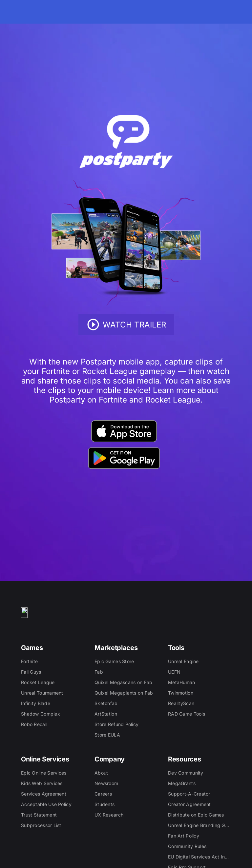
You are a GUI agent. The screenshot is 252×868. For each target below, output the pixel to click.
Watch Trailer (126, 325)
